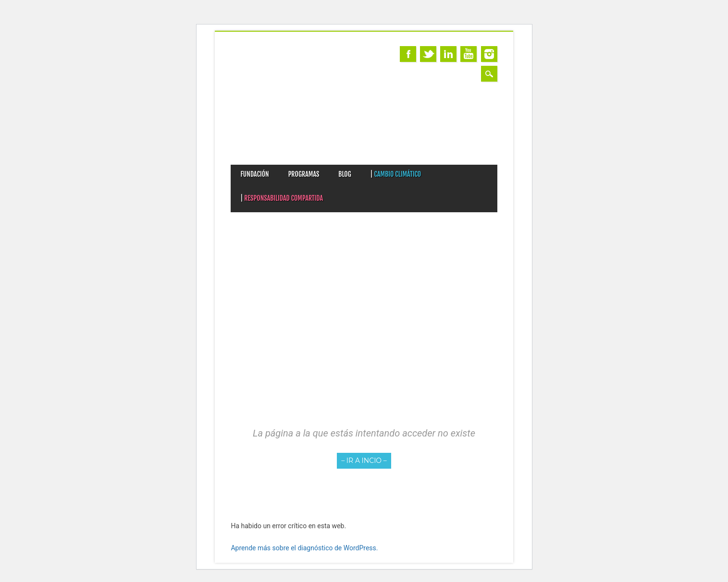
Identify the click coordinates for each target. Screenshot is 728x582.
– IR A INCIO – (364, 461)
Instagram (489, 54)
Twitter (428, 54)
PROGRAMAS (304, 174)
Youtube (469, 54)
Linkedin (448, 54)
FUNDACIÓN (254, 174)
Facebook (408, 54)
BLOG (345, 174)
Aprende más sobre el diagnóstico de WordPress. (304, 548)
